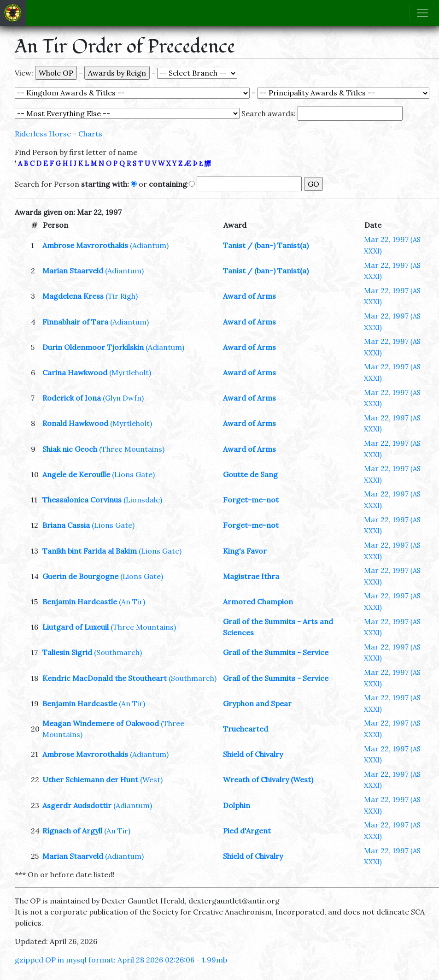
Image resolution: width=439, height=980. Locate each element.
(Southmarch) (118, 652)
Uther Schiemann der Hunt (90, 779)
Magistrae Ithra (251, 576)
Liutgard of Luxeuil (76, 627)
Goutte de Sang (250, 474)
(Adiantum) (149, 245)
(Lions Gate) (133, 474)
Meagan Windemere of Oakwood (101, 723)
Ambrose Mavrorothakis (85, 245)
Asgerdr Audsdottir (77, 805)
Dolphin (237, 805)
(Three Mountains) (132, 449)
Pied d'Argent (247, 831)
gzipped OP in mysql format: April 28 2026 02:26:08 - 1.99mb (121, 960)
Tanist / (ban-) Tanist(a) (266, 245)
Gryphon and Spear (257, 703)
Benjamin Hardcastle (80, 602)
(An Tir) (132, 602)
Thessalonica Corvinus (82, 500)
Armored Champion (258, 602)
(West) (151, 779)
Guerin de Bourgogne (80, 576)
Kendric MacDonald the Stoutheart (105, 678)
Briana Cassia (66, 525)
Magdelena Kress (73, 296)
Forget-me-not (251, 500)
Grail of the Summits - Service (276, 652)
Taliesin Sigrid (67, 652)
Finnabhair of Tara (75, 322)
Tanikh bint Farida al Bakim (90, 551)
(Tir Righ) (122, 296)
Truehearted (246, 729)
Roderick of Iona (72, 398)
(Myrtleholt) (130, 372)
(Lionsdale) (143, 500)
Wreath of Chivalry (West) (268, 779)
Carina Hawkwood (75, 372)
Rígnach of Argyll (72, 831)
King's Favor (245, 551)
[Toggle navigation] (422, 13)
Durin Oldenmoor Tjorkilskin (93, 347)
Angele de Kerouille (76, 474)
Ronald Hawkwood (75, 423)
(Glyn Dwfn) (123, 398)
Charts (90, 134)
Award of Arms (249, 296)
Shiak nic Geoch (70, 449)
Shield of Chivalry (253, 754)
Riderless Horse (43, 134)
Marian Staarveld (73, 271)
